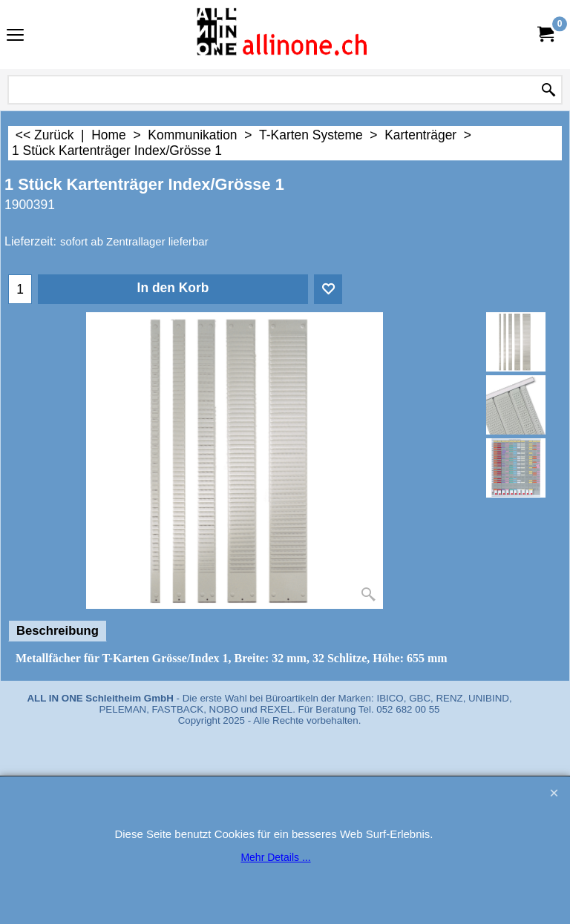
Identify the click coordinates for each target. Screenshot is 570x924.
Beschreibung (58, 631)
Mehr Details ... (275, 857)
